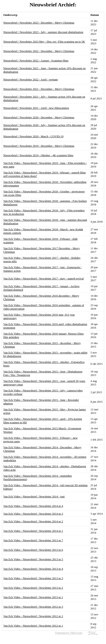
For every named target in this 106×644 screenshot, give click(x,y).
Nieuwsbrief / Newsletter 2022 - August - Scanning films (36, 60)
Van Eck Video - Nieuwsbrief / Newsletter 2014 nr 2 (33, 521)
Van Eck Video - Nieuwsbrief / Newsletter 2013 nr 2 (33, 588)
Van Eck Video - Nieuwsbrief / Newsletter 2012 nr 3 (33, 607)
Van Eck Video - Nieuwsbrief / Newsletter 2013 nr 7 (33, 540)
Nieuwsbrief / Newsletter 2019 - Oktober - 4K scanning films (38, 155)
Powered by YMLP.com (69, 633)
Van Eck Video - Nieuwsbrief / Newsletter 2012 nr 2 (33, 616)
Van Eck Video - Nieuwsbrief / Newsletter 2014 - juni (34, 496)
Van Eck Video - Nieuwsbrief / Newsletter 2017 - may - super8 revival (43, 278)
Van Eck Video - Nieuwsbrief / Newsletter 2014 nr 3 (33, 514)
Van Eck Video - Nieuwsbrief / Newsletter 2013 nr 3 (33, 578)
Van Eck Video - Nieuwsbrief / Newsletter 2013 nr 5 (33, 559)
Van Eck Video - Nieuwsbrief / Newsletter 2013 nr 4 (33, 569)
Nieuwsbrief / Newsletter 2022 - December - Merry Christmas (39, 51)
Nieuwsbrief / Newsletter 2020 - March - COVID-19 (33, 136)
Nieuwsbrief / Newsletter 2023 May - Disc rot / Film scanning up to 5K (44, 42)
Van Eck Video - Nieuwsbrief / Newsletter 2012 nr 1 (33, 626)
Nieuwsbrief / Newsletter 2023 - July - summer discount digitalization (43, 32)
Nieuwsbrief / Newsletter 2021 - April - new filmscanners (36, 108)
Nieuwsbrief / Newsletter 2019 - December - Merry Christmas (39, 146)
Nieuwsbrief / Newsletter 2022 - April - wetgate (31, 79)
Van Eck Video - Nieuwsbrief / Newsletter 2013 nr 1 (33, 597)
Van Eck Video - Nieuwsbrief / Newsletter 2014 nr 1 (33, 531)
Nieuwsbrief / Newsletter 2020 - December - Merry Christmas (39, 117)
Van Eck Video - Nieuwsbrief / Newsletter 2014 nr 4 (33, 506)
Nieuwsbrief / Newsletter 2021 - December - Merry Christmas (39, 89)
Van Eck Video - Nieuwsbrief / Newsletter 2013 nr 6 (33, 550)
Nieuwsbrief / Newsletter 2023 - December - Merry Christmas (39, 23)
